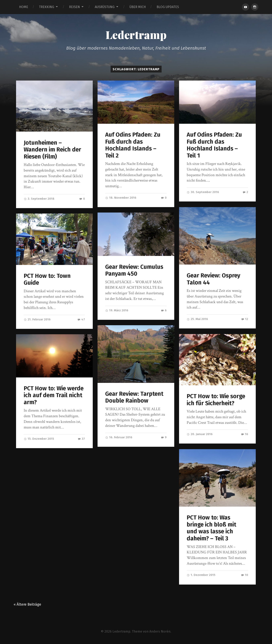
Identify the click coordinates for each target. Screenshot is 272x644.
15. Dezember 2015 (39, 439)
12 (245, 319)
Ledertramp (136, 35)
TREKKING (47, 7)
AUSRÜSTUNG (105, 7)
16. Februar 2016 (119, 437)
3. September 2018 (39, 199)
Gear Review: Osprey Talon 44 (213, 279)
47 (81, 319)
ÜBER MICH (138, 7)
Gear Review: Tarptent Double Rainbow (134, 397)
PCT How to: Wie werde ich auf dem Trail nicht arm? (54, 395)
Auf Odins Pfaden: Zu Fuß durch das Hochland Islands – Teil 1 (214, 145)
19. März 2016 (117, 310)
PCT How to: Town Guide (47, 279)
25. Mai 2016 (197, 319)
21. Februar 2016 (37, 319)
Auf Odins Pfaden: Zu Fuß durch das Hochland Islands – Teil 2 (133, 145)
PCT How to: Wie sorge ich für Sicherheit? (216, 400)
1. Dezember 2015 (201, 575)
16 (244, 434)
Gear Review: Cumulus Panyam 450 (134, 270)
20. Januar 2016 (200, 434)
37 (81, 439)
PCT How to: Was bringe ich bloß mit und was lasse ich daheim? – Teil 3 (211, 528)
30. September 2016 (203, 192)
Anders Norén (160, 631)
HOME (24, 7)
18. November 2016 (121, 198)
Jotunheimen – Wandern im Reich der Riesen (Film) (52, 150)
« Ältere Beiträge (27, 604)
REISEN (74, 7)
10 (244, 575)
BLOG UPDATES (168, 7)
